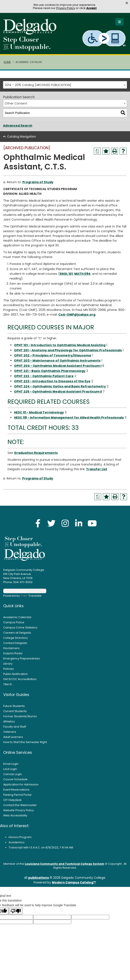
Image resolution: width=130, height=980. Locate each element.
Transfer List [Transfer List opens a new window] (97, 469)
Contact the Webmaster (20, 805)
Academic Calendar (17, 617)
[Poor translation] (16, 912)
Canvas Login (13, 774)
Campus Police (14, 623)
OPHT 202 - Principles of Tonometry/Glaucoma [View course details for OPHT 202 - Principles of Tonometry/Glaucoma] (53, 356)
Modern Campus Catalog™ (74, 883)
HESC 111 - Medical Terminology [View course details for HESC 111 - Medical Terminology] (39, 413)
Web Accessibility (15, 816)
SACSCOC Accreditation (20, 679)
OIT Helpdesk (12, 800)
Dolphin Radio (13, 654)
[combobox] (65, 85)
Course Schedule (15, 780)
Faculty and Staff (15, 727)
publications (39, 878)
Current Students (15, 711)
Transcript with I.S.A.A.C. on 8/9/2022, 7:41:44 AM (41, 848)
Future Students (14, 706)
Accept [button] (91, 8)
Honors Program (20, 837)
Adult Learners (13, 737)
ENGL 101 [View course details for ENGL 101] (66, 274)
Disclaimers (11, 648)
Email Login (11, 764)
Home (7, 63)
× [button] (127, 3)
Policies (9, 669)
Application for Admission (21, 785)
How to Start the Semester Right (25, 742)
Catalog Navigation (22, 137)
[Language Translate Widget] (25, 591)
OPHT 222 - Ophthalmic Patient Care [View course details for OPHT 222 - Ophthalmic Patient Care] (44, 376)
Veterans (10, 732)
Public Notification (15, 674)
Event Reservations (16, 790)
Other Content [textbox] (16, 104)
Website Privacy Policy (19, 810)
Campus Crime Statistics (20, 628)
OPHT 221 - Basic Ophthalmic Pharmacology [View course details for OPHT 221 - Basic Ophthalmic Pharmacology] (50, 371)
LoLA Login (10, 769)
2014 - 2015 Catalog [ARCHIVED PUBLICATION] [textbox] (38, 85)
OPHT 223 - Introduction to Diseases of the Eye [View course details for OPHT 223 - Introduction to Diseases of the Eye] (52, 381)
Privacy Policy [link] (66, 8)
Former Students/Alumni (20, 717)
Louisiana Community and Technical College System (64, 864)
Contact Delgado (15, 643)
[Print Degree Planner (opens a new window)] (97, 152)
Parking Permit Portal (17, 795)
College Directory (15, 638)
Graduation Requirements (36, 453)
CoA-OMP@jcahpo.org (77, 315)
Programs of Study (38, 183)
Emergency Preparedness (22, 659)
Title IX (8, 684)
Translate (31, 596)
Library (8, 664)
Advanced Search (18, 126)
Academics (17, 843)
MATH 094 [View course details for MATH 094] (82, 274)
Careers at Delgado (17, 633)
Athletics (9, 722)
